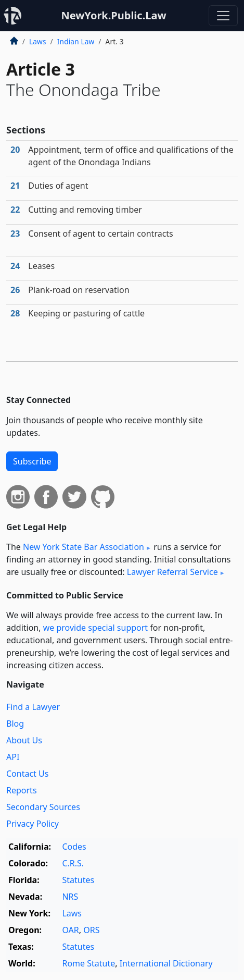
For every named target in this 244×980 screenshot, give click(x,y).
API (13, 757)
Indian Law (76, 41)
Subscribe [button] (32, 461)
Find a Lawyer (33, 707)
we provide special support (95, 628)
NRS (70, 897)
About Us (24, 740)
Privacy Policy (33, 824)
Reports (22, 790)
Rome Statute (88, 963)
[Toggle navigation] (223, 16)
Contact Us (27, 774)
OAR (70, 930)
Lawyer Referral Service (172, 572)
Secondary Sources (43, 807)
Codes (74, 847)
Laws (38, 41)
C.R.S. (73, 863)
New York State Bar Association (84, 547)
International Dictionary (166, 963)
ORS (91, 930)
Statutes (78, 880)
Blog (15, 724)
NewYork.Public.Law (113, 15)
